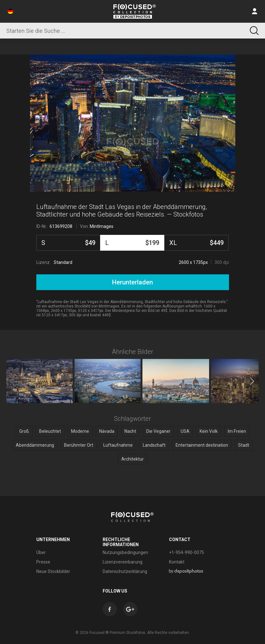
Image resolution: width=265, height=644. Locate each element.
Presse (43, 562)
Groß (24, 431)
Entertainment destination (202, 445)
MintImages (102, 226)
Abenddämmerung (35, 445)
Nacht (130, 431)
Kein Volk (209, 431)
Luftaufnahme (118, 445)
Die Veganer (158, 431)
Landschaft (154, 445)
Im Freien (237, 431)
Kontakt (177, 562)
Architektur (132, 459)
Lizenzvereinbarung (123, 562)
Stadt (244, 445)
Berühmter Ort (79, 445)
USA (185, 431)
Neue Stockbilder (53, 571)
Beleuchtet (50, 431)
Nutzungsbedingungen (125, 552)
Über (41, 552)
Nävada (107, 431)
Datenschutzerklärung (125, 571)
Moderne (80, 431)
